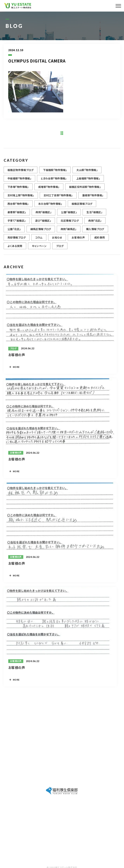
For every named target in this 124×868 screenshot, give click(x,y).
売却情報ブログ (17, 240)
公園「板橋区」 (69, 215)
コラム (39, 240)
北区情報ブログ (70, 223)
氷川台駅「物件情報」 (50, 206)
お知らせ (57, 240)
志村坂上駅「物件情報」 (21, 198)
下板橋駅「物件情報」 (55, 173)
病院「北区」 (95, 223)
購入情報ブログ (95, 232)
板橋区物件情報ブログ (21, 173)
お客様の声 (78, 240)
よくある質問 (15, 249)
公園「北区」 (14, 232)
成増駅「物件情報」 (49, 189)
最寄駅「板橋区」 (17, 215)
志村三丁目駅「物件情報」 (58, 198)
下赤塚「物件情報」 (18, 189)
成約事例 (100, 240)
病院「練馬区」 (69, 232)
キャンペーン (39, 249)
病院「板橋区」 (44, 215)
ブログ (60, 249)
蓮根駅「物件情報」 (93, 198)
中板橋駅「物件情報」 (19, 181)
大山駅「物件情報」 (87, 173)
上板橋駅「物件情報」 (88, 181)
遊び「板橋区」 (43, 223)
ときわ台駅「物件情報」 (54, 181)
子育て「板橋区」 (17, 223)
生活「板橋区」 (94, 215)
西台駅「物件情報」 (18, 206)
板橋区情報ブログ (82, 206)
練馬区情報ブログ (41, 232)
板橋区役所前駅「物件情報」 (85, 189)
